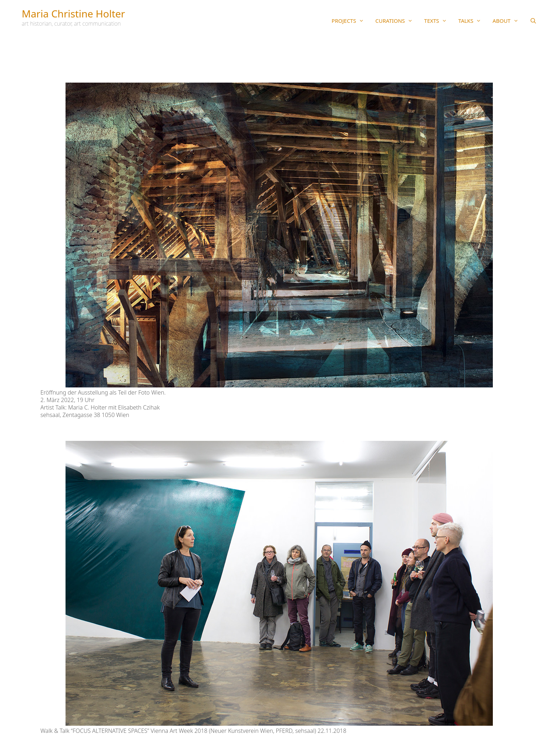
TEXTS (438, 21)
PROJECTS (351, 21)
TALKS (473, 21)
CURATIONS (397, 21)
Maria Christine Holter (73, 14)
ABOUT (508, 21)
